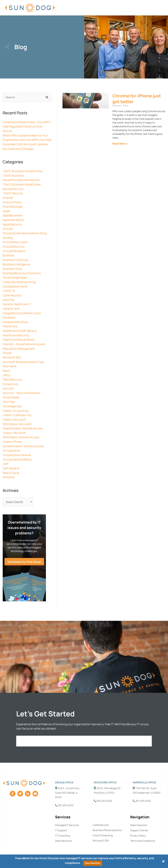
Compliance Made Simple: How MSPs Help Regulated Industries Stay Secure (27, 127)
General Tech (12, 309)
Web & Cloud (11, 468)
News (6, 369)
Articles (8, 231)
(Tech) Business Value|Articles (23, 175)
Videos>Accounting (16, 408)
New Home (10, 365)
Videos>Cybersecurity (17, 412)
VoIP (6, 460)
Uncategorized (12, 404)
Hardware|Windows (15, 322)
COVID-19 (9, 291)
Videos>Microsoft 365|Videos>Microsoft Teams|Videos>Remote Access (23, 421)
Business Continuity (16, 261)
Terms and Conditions (143, 836)
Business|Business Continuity (22, 274)
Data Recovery (64, 836)
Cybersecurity (12, 296)
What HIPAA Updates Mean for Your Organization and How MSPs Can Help (26, 140)
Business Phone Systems (107, 826)
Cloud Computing (103, 831)
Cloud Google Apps (15, 278)
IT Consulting (63, 831)
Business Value (13, 270)
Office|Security (13, 378)
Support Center (139, 826)
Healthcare (10, 326)
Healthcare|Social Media (19, 339)
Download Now (93, 863)
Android (8, 201)
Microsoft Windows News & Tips (23, 360)
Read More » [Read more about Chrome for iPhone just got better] (120, 144)
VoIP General (11, 464)
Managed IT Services (67, 821)
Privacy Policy (138, 831)
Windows (9, 473)
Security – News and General (22, 391)
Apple (6, 214)
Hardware (9, 317)
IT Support (61, 826)
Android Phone (12, 205)
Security (8, 386)
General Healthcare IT (17, 304)
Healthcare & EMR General (20, 330)
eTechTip (9, 300)
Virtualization (12, 447)
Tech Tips (9, 399)
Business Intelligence (17, 265)
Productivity (11, 382)
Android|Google (13, 209)
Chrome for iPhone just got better (137, 99)
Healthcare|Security (16, 335)
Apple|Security (12, 226)
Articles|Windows (14, 252)
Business (9, 257)
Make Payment (139, 821)
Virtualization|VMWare (17, 456)
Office (7, 373)
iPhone (7, 352)
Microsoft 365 (12, 356)
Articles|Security (14, 248)
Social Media (11, 395)
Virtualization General (17, 451)
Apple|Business (13, 218)
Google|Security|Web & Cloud (22, 313)
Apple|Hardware (13, 222)
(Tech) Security (13, 196)
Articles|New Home (15, 244)
